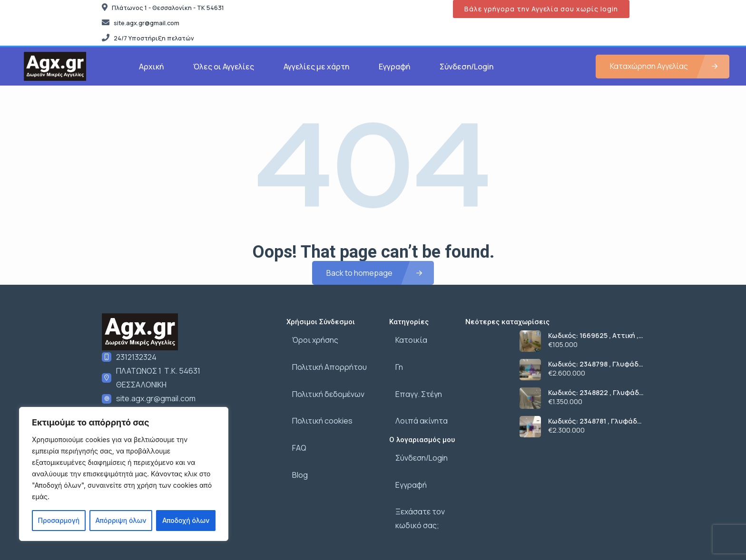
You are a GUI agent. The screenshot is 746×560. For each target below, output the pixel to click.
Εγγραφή (394, 67)
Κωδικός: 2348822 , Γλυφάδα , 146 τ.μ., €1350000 (596, 393)
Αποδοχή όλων (186, 520)
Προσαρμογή (59, 520)
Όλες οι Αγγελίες (224, 67)
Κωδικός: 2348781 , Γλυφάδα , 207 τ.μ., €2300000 (595, 421)
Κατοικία (405, 337)
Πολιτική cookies (317, 400)
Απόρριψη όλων (121, 520)
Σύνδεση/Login (466, 67)
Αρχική (151, 67)
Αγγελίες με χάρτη (316, 67)
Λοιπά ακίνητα (415, 400)
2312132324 (136, 357)
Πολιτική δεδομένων (323, 379)
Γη (393, 358)
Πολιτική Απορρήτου (324, 358)
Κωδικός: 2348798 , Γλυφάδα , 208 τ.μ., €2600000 (596, 364)
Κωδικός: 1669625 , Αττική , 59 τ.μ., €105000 (593, 336)
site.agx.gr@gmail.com (156, 398)
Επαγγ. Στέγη (412, 379)
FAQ (294, 421)
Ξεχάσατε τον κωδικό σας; (414, 479)
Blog (294, 442)
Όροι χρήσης (309, 337)
